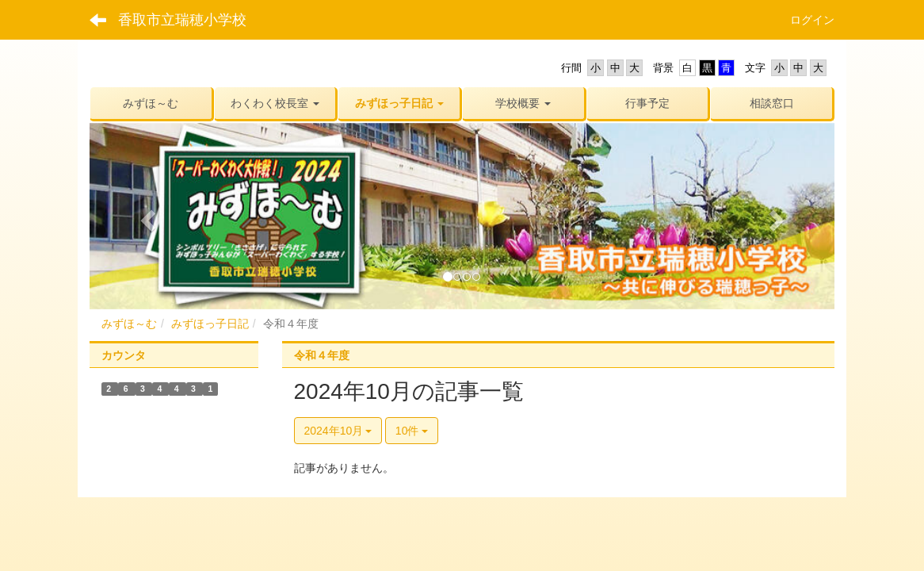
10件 (412, 431)
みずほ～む (129, 324)
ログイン (812, 20)
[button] (275, 103)
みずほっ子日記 (210, 324)
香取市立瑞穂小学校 (182, 20)
